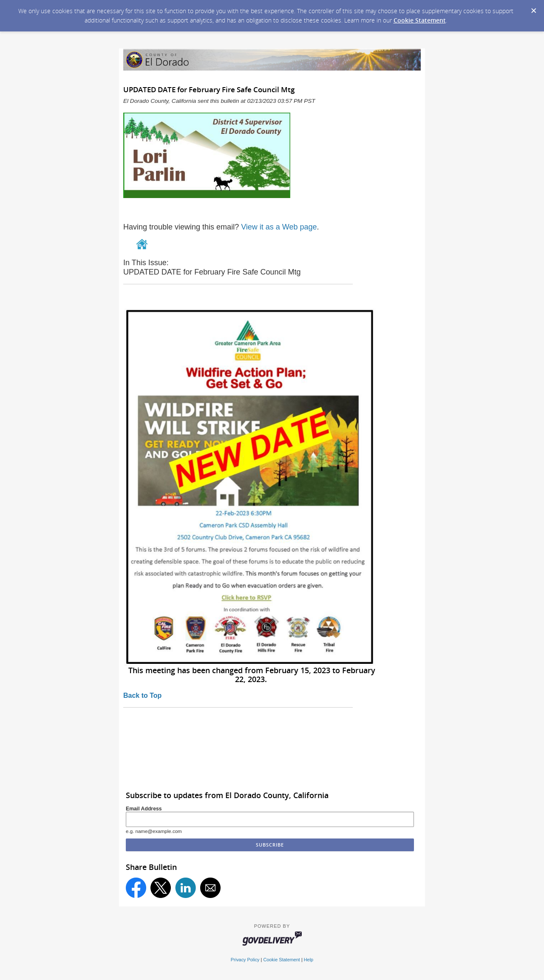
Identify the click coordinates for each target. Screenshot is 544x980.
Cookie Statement (420, 20)
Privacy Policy (245, 960)
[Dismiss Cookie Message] (533, 8)
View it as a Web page (279, 227)
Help (309, 960)
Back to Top (142, 695)
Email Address (144, 809)
